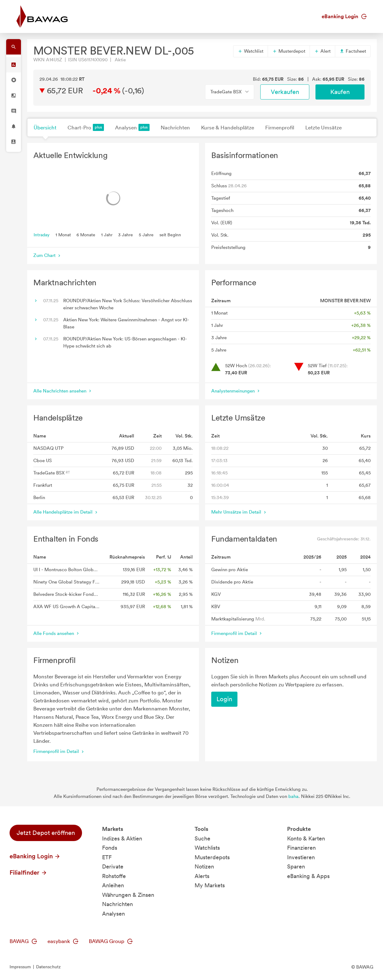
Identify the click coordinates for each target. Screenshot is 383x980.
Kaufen (340, 92)
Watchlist (251, 51)
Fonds (110, 848)
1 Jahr (107, 234)
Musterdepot (289, 51)
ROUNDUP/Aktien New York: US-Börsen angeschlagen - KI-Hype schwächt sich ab (125, 342)
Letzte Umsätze (323, 128)
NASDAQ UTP (48, 448)
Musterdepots (212, 857)
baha (293, 796)
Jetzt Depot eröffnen (46, 833)
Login (224, 699)
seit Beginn (170, 234)
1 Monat (63, 234)
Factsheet (353, 51)
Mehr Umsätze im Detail (239, 512)
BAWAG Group (111, 941)
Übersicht (45, 128)
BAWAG (23, 941)
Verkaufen (285, 92)
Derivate (113, 866)
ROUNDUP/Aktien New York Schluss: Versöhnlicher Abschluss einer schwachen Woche (128, 304)
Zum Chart (47, 255)
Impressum (20, 967)
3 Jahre (126, 234)
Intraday (42, 234)
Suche (202, 838)
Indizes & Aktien (122, 838)
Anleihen (113, 885)
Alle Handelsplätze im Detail (66, 512)
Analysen (132, 127)
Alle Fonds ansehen (57, 633)
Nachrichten (175, 128)
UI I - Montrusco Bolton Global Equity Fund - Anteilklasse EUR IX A (66, 570)
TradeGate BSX (52, 473)
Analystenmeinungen (236, 391)
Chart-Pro (86, 127)
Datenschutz (48, 967)
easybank (63, 941)
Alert (322, 51)
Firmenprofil (280, 128)
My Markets (210, 885)
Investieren (301, 857)
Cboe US (43, 461)
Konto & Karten (306, 838)
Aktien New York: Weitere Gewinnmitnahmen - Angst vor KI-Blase (126, 323)
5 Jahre (146, 234)
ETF (107, 857)
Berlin (39, 498)
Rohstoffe (114, 876)
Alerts (202, 876)
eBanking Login (344, 16)
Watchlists (207, 848)
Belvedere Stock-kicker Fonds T (66, 594)
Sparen (296, 866)
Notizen (204, 866)
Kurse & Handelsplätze (228, 128)
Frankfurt (43, 485)
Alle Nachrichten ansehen (63, 391)
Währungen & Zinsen (128, 895)
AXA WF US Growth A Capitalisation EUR (66, 607)
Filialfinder (28, 872)
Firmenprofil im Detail (237, 633)
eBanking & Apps (308, 876)
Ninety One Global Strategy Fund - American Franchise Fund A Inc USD (66, 582)
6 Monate (86, 234)
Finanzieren (301, 848)
